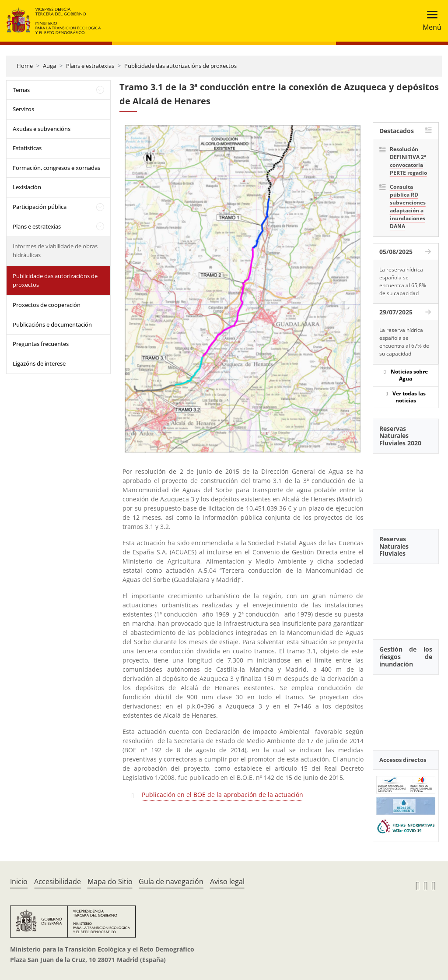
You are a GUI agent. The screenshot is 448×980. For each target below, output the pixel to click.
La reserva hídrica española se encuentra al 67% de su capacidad (404, 342)
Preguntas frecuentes (41, 344)
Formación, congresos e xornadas (56, 168)
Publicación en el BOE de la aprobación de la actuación (222, 795)
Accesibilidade (58, 881)
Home (25, 66)
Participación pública (40, 207)
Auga (49, 66)
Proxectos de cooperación (47, 305)
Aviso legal (227, 881)
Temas (21, 90)
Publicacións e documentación (52, 324)
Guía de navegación (171, 881)
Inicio (19, 881)
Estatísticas (27, 148)
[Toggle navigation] (429, 21)
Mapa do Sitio (110, 881)
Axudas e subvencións (42, 129)
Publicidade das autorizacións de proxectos (180, 66)
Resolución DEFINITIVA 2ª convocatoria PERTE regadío (408, 161)
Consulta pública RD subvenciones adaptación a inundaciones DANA (408, 206)
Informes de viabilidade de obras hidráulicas (55, 250)
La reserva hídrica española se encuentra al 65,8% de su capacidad (403, 281)
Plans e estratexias (90, 66)
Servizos (23, 109)
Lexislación (27, 187)
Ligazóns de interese (39, 363)
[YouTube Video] (406, 486)
